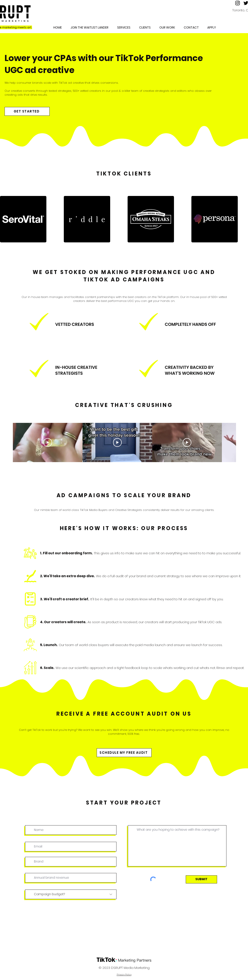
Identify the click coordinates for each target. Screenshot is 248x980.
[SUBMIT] (201, 879)
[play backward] (5, 219)
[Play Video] (48, 442)
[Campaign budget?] (71, 894)
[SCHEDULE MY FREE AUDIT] (124, 753)
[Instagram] (238, 3)
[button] (167, 27)
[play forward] (243, 219)
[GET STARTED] (27, 111)
